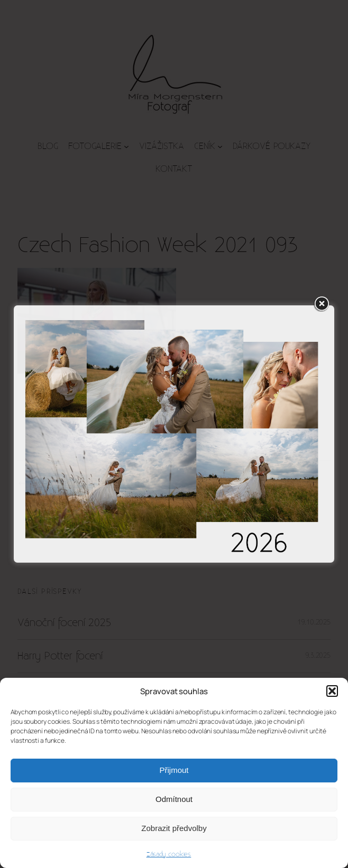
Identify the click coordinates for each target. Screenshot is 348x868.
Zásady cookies (169, 854)
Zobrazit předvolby (174, 828)
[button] (332, 691)
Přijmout (174, 770)
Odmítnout (174, 799)
